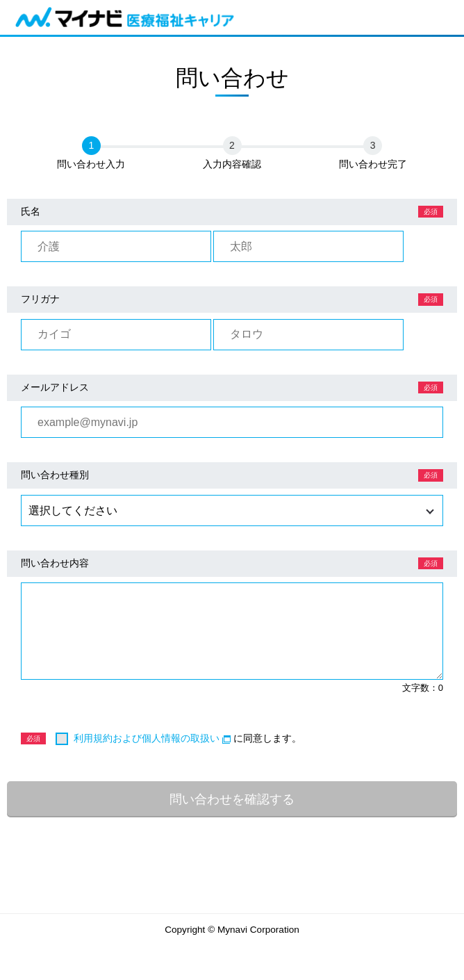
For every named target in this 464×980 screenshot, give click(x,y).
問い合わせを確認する (232, 799)
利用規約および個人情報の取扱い (152, 738)
